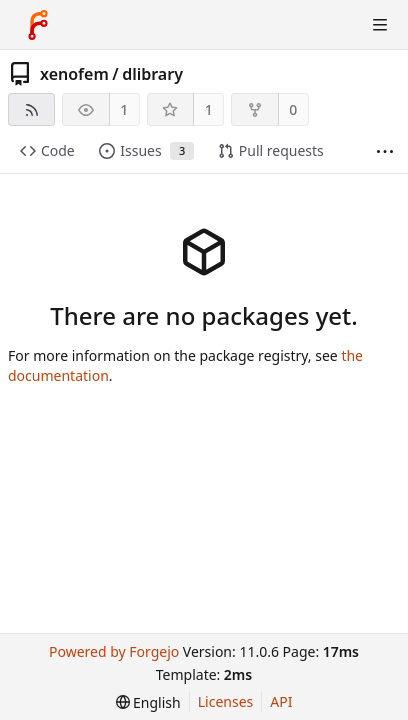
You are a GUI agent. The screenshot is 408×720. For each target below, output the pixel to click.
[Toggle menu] (380, 25)
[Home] (38, 25)
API (281, 701)
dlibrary (152, 74)
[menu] (148, 702)
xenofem (74, 74)
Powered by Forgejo (114, 651)
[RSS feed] (31, 109)
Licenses (226, 701)
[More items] (385, 151)
